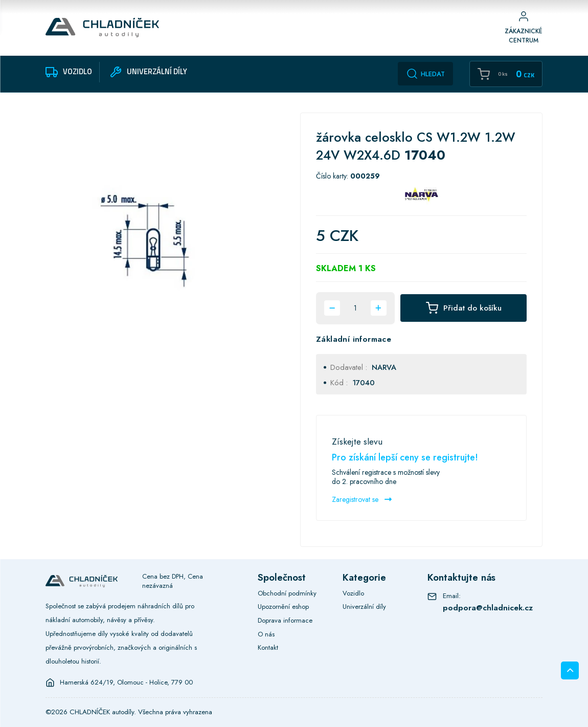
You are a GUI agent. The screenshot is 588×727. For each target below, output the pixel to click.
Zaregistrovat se (362, 499)
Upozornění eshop (283, 607)
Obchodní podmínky (287, 593)
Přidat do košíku (464, 308)
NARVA (384, 367)
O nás (266, 634)
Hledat (425, 74)
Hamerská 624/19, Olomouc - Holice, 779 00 (126, 682)
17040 (364, 382)
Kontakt (268, 647)
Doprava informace (285, 620)
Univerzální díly (364, 607)
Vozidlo (353, 593)
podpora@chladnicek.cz (488, 608)
